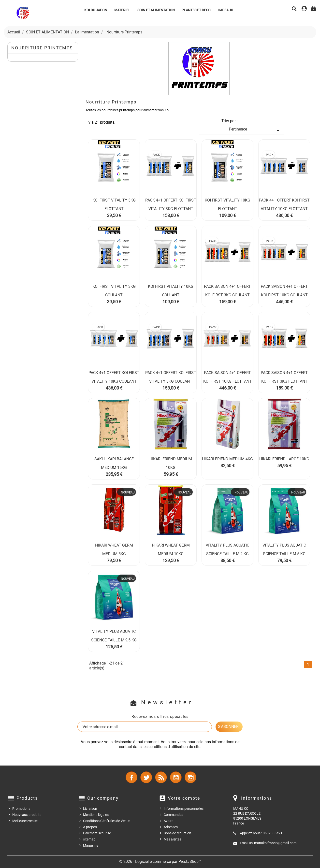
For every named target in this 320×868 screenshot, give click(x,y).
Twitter (146, 777)
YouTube (176, 777)
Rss (161, 777)
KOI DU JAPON (96, 10)
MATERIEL (122, 10)
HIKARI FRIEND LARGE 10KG (284, 459)
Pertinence (255, 130)
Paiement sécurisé (97, 833)
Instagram (190, 777)
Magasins (91, 845)
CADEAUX (225, 10)
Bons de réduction (177, 833)
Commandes (173, 815)
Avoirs (168, 821)
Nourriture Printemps (42, 48)
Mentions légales (96, 815)
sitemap (89, 839)
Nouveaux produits (27, 815)
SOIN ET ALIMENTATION (156, 10)
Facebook (131, 777)
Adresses (171, 827)
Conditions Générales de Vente (106, 821)
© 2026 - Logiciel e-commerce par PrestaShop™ (160, 861)
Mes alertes (172, 839)
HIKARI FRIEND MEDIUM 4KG (227, 459)
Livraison (90, 809)
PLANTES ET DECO (196, 10)
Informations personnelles (184, 809)
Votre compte (184, 798)
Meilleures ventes (25, 821)
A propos (90, 827)
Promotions (21, 809)
